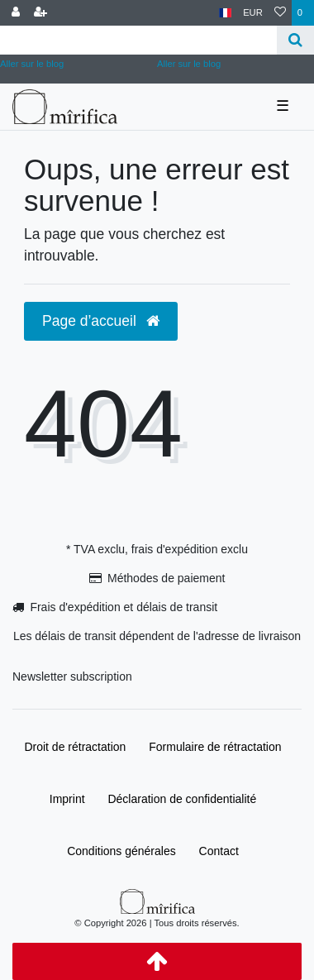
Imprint (67, 799)
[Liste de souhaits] (280, 13)
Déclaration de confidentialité (182, 799)
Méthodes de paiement (166, 578)
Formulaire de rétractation (215, 747)
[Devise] (253, 13)
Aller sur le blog (189, 64)
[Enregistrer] (40, 13)
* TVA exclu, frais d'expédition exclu (157, 549)
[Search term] (138, 40)
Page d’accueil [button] (101, 321)
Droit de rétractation (75, 747)
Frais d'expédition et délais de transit (124, 607)
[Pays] (225, 13)
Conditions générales (121, 851)
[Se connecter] (16, 13)
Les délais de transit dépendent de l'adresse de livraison (157, 636)
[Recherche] (295, 40)
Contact (219, 851)
